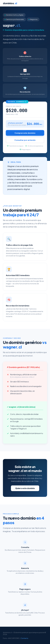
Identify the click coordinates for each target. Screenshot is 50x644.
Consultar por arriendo (25, 140)
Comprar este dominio (25, 133)
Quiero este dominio (25, 488)
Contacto (25, 638)
